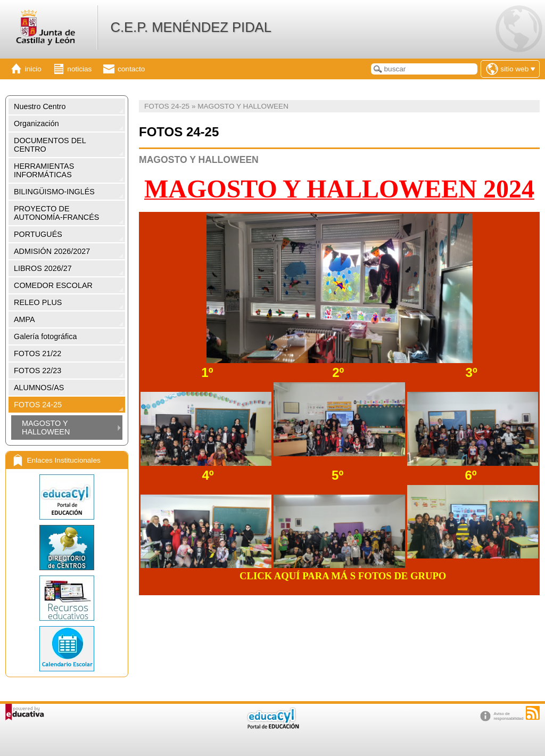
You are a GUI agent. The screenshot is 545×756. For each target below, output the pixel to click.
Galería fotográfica (45, 336)
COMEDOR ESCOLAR (53, 285)
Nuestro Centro (40, 106)
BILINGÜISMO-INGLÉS (54, 192)
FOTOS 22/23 (38, 371)
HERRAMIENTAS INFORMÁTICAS (44, 170)
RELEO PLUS (38, 302)
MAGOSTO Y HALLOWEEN (46, 428)
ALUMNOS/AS (39, 388)
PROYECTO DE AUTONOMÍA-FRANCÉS (56, 213)
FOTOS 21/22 (38, 354)
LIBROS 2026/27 (43, 268)
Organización (36, 124)
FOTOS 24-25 (38, 405)
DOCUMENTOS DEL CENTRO (50, 145)
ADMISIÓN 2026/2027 (52, 251)
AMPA (24, 319)
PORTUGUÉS (38, 234)
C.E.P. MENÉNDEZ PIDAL (191, 27)
